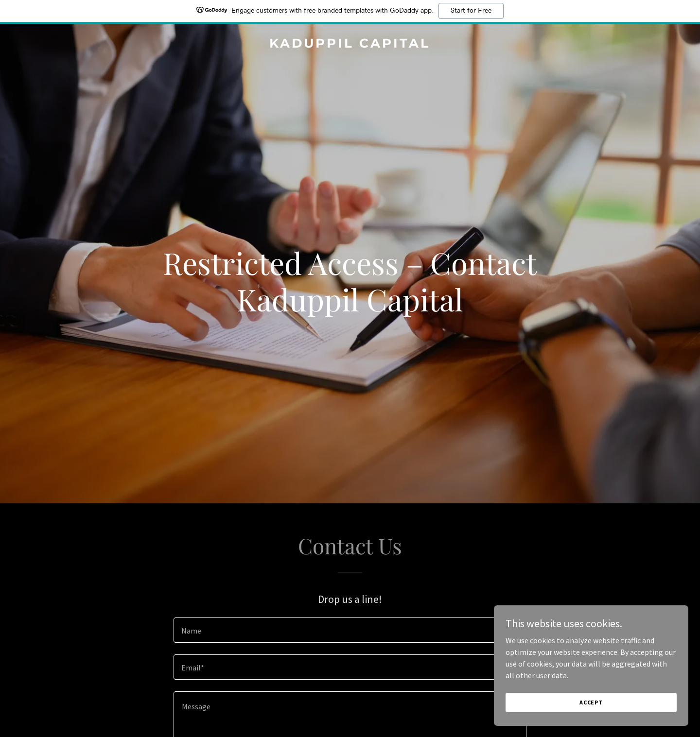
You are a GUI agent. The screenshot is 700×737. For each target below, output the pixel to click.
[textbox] (350, 630)
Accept (591, 702)
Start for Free (471, 11)
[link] (350, 45)
